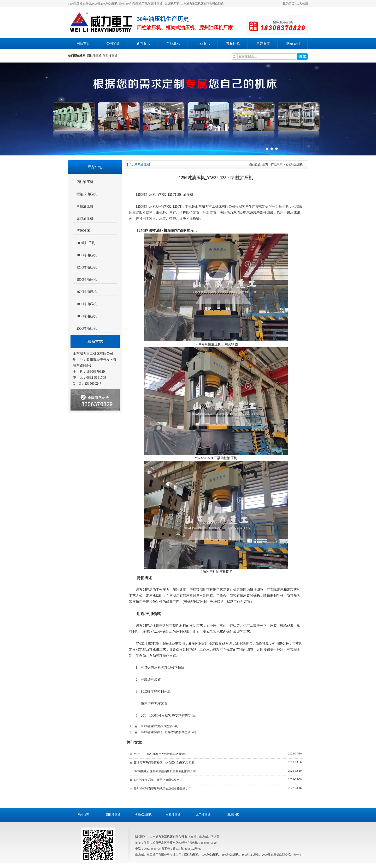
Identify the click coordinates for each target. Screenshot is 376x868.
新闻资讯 (143, 43)
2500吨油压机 (87, 328)
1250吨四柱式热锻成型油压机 (159, 726)
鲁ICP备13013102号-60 (187, 849)
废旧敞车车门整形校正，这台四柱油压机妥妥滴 (164, 763)
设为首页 (289, 4)
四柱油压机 (95, 56)
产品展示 (173, 43)
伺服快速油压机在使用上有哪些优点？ (158, 780)
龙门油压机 (85, 219)
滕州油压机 (110, 56)
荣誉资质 (263, 43)
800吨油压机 (86, 243)
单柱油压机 (85, 206)
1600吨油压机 (87, 292)
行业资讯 (203, 43)
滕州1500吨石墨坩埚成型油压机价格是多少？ (163, 788)
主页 (265, 165)
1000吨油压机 (87, 255)
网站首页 (83, 43)
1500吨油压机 (87, 280)
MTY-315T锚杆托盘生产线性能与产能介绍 (161, 754)
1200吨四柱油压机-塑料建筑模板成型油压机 (168, 732)
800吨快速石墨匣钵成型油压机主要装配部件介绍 (165, 771)
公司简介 (113, 43)
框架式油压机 (87, 194)
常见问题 (233, 43)
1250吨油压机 (87, 267)
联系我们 (293, 43)
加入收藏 (302, 4)
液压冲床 (83, 231)
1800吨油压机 (87, 304)
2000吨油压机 (87, 316)
